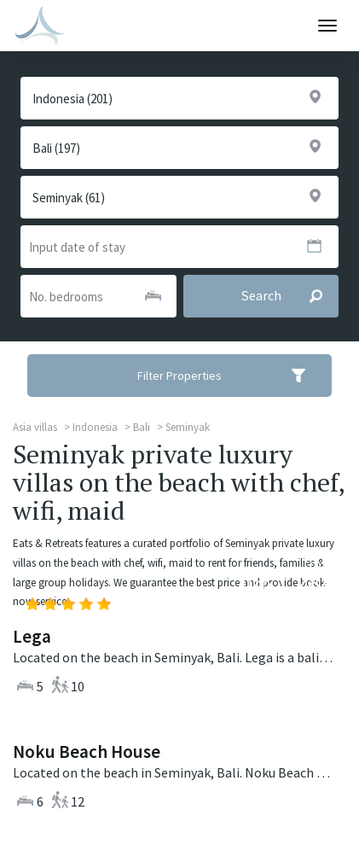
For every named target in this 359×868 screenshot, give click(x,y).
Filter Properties (232, 376)
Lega (32, 636)
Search (289, 296)
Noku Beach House (87, 751)
